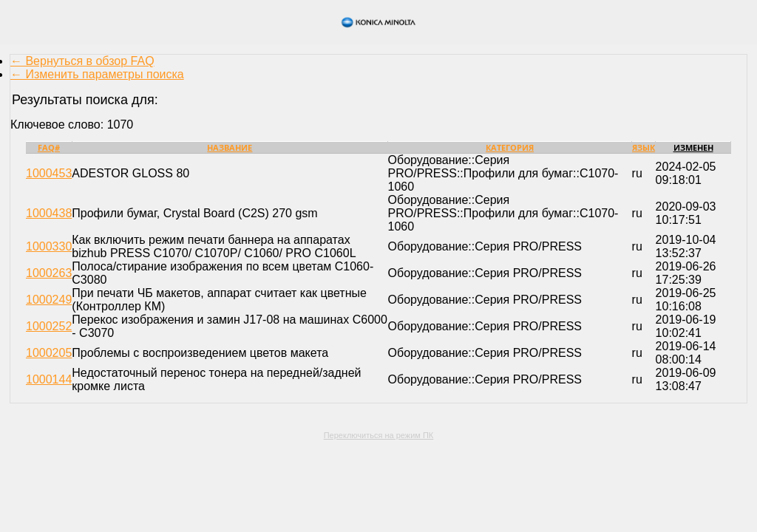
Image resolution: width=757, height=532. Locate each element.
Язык (644, 147)
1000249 (49, 300)
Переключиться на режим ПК (379, 435)
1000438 (49, 213)
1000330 (49, 246)
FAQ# (49, 147)
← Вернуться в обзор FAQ (82, 61)
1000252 (49, 326)
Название (230, 147)
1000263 (49, 273)
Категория (510, 147)
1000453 (49, 173)
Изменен (693, 147)
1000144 (49, 379)
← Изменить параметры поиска (97, 74)
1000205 (49, 353)
